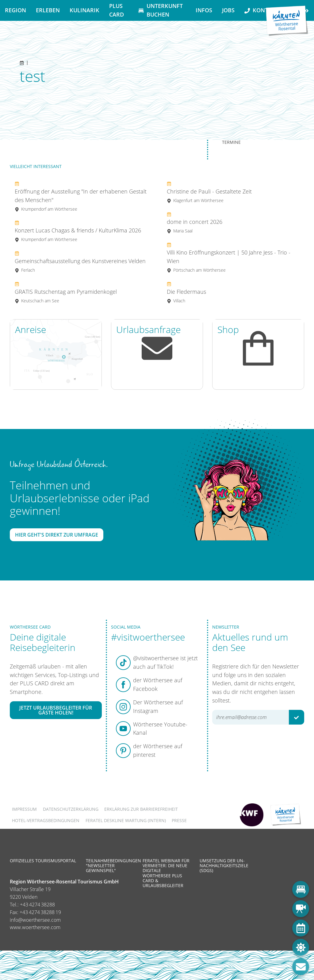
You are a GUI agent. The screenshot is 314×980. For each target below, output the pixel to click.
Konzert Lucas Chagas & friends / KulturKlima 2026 (78, 231)
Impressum (24, 809)
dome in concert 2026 (195, 222)
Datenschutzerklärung (71, 809)
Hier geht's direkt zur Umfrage (57, 535)
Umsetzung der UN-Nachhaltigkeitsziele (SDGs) (224, 865)
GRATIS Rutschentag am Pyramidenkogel (66, 292)
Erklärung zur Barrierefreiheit (141, 809)
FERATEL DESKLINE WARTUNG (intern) (126, 820)
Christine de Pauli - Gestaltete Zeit (209, 192)
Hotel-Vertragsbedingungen (46, 820)
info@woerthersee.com (35, 920)
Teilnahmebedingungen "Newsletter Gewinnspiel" (113, 865)
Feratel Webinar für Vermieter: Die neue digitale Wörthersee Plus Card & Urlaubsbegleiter (166, 873)
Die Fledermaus (186, 292)
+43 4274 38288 (37, 905)
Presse (179, 820)
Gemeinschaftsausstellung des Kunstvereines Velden (80, 261)
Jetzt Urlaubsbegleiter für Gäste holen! (56, 710)
